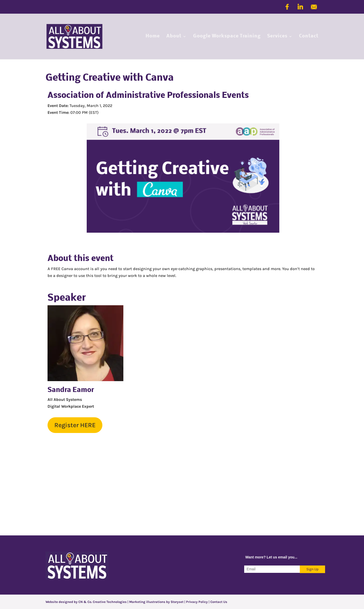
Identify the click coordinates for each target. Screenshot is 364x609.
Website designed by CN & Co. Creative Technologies (86, 602)
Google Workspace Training (227, 37)
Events (235, 96)
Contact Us (219, 602)
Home (153, 37)
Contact (309, 37)
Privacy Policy (197, 602)
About (174, 37)
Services (277, 37)
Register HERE (75, 425)
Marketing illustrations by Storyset (156, 602)
